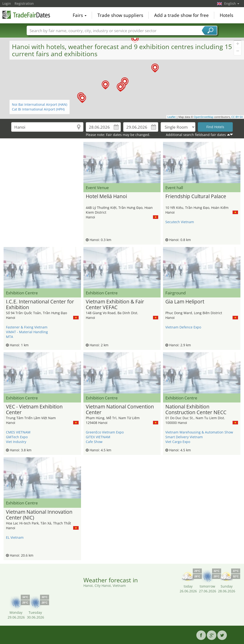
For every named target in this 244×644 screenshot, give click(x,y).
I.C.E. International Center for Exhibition (40, 305)
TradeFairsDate (26, 15)
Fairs (80, 15)
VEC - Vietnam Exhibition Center (34, 410)
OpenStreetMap (204, 117)
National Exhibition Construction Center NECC (196, 410)
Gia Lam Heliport (185, 302)
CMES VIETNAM (18, 432)
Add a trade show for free (181, 15)
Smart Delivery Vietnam (184, 437)
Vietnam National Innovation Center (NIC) (39, 515)
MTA (10, 337)
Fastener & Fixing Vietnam (27, 327)
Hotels (226, 15)
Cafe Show (94, 442)
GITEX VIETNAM (98, 437)
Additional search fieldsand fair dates (196, 135)
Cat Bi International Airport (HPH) (38, 109)
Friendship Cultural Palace (196, 196)
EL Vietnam (15, 537)
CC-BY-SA (237, 117)
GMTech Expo (17, 437)
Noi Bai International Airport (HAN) (40, 104)
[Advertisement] (42, 154)
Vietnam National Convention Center (120, 410)
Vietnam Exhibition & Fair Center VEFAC (115, 305)
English (232, 3)
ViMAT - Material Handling (27, 332)
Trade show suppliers (120, 15)
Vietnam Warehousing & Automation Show (199, 432)
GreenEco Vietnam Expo (105, 432)
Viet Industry (16, 442)
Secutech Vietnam (180, 222)
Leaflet (172, 117)
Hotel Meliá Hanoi (106, 196)
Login (7, 3)
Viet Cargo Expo (178, 442)
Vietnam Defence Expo (183, 327)
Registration (24, 3)
